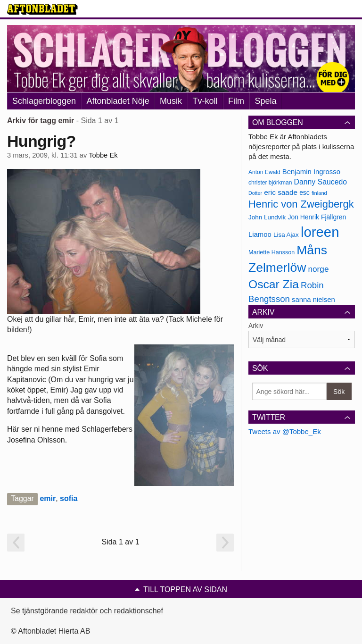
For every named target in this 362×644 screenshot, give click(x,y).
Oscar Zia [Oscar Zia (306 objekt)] (274, 284)
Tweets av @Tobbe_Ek (285, 431)
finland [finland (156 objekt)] (319, 193)
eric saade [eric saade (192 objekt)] (281, 192)
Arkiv (256, 326)
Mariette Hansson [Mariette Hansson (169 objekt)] (271, 252)
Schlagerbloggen (44, 101)
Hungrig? (41, 141)
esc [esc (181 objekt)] (304, 192)
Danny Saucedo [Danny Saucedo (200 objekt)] (321, 182)
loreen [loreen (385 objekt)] (320, 232)
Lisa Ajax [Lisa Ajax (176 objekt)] (286, 235)
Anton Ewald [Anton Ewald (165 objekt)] (264, 172)
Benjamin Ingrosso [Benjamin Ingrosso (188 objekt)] (311, 172)
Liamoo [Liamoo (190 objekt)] (260, 234)
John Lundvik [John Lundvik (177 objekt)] (267, 217)
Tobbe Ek (103, 155)
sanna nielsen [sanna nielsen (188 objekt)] (313, 300)
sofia (69, 498)
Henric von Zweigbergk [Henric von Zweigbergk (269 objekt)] (301, 204)
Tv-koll (205, 101)
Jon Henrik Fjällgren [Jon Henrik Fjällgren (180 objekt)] (317, 217)
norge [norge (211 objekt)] (318, 269)
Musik (171, 101)
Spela (265, 101)
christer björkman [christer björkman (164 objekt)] (270, 183)
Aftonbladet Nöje (118, 101)
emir (48, 498)
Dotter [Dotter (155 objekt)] (255, 193)
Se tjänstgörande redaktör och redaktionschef (87, 611)
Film (236, 101)
